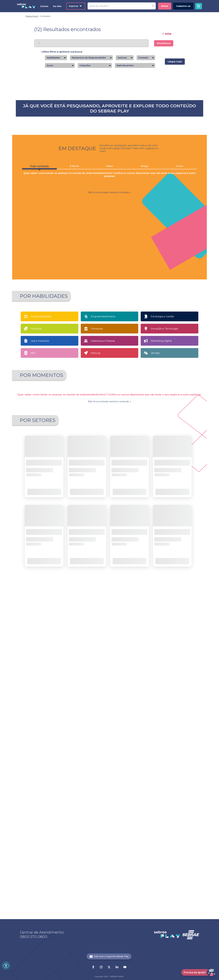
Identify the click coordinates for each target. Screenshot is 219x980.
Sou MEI (134, 669)
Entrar (165, 6)
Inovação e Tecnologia (164, 606)
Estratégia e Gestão (162, 594)
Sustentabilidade (41, 594)
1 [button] (102, 531)
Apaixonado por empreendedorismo (43, 670)
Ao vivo (57, 6)
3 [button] (112, 531)
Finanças (36, 606)
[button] (92, 531)
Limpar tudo (175, 62)
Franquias (97, 606)
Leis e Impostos (40, 618)
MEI (33, 630)
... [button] (112, 819)
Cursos (44, 6)
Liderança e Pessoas (103, 618)
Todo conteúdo (36, 372)
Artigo (146, 371)
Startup (96, 630)
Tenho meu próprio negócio (179, 669)
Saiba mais (45, 143)
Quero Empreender (89, 669)
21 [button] (117, 819)
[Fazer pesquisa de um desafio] (153, 6)
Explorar (75, 6)
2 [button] (107, 531)
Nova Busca (164, 43)
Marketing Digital (161, 618)
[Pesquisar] (119, 6)
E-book (73, 371)
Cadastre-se (183, 6)
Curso (183, 371)
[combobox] (61, 58)
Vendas (155, 630)
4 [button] (117, 531)
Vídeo (110, 371)
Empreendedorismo (103, 594)
